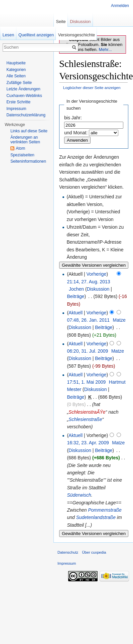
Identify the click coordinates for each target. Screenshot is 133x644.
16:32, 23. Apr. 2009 (88, 443)
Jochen (76, 289)
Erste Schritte (18, 102)
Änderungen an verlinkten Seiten (25, 140)
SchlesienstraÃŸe (87, 412)
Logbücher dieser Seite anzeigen (92, 87)
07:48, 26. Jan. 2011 (88, 320)
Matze (119, 320)
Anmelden (120, 6)
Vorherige (97, 274)
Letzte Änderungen (23, 89)
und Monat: (76, 133)
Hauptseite (16, 63)
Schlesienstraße (85, 419)
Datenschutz (68, 552)
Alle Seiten (16, 76)
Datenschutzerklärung (26, 115)
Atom (20, 148)
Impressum (16, 109)
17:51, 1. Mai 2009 (86, 382)
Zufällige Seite (19, 83)
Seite (61, 21)
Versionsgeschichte (77, 35)
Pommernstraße (105, 510)
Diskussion (98, 289)
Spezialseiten (22, 155)
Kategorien (16, 70)
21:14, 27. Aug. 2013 (88, 282)
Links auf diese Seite (29, 131)
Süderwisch (79, 495)
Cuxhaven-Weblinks (24, 96)
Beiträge (76, 296)
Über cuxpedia (94, 552)
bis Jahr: (73, 118)
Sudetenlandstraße (96, 517)
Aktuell (76, 313)
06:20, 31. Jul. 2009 (87, 351)
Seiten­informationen (28, 161)
